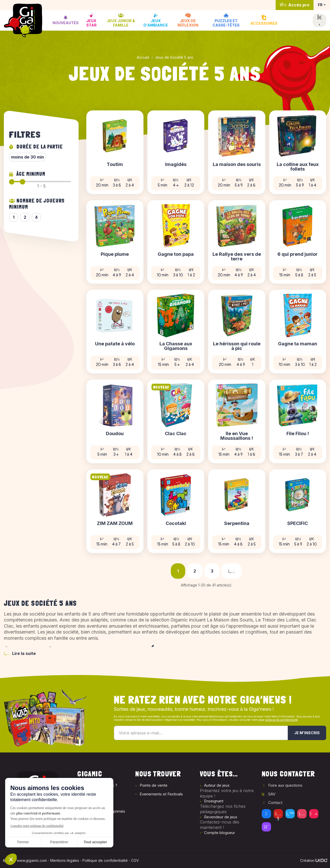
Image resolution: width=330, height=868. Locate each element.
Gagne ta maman (298, 344)
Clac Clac (176, 434)
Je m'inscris (307, 733)
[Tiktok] (314, 814)
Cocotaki (176, 524)
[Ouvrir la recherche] (319, 20)
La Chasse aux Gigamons (176, 346)
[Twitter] (290, 814)
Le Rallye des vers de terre (237, 257)
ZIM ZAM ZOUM (115, 524)
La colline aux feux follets (298, 167)
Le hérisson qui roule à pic (237, 346)
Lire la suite (20, 653)
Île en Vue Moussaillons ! (237, 436)
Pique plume (115, 254)
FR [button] (320, 5)
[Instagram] (302, 814)
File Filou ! (298, 434)
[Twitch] (266, 827)
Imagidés (176, 165)
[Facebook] (266, 814)
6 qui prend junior (298, 254)
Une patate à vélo (115, 344)
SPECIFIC (298, 524)
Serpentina (237, 524)
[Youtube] (278, 814)
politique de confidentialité (281, 720)
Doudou (115, 434)
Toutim (115, 165)
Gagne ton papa (176, 254)
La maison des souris (237, 165)
